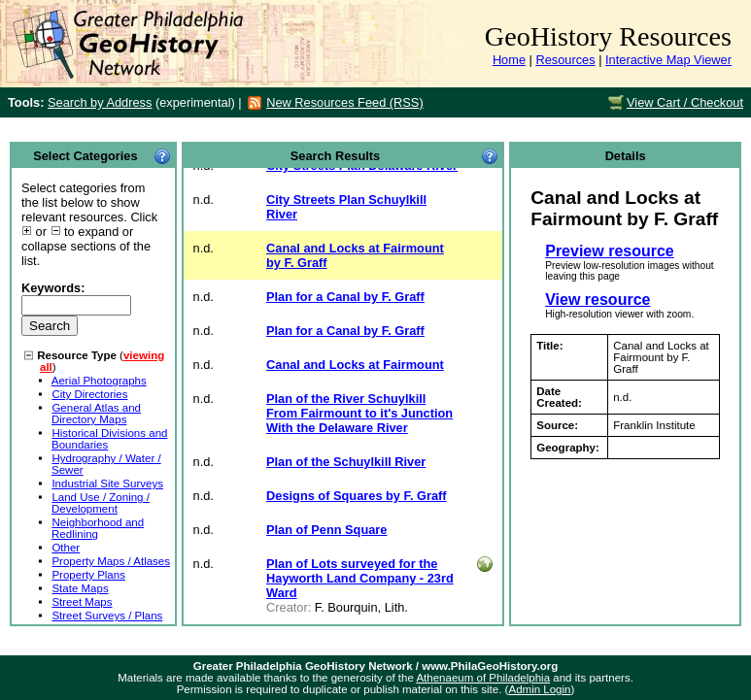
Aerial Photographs (99, 381)
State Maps (80, 588)
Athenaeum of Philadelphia (483, 678)
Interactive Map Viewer (668, 60)
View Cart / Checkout (685, 102)
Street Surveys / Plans (107, 616)
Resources (565, 60)
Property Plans (88, 575)
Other (66, 548)
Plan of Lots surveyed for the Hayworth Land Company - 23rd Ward (360, 578)
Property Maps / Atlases (111, 561)
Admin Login (539, 689)
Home (509, 60)
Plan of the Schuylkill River (346, 462)
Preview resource (610, 251)
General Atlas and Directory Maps (96, 414)
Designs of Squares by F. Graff (357, 496)
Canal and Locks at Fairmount (355, 365)
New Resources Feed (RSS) (344, 102)
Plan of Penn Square (326, 530)
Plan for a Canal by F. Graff (345, 297)
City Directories (89, 394)
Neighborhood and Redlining (98, 528)
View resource (597, 300)
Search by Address (100, 102)
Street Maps (82, 602)
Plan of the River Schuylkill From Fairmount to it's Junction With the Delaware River (359, 413)
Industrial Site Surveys (107, 483)
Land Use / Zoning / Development (101, 503)
